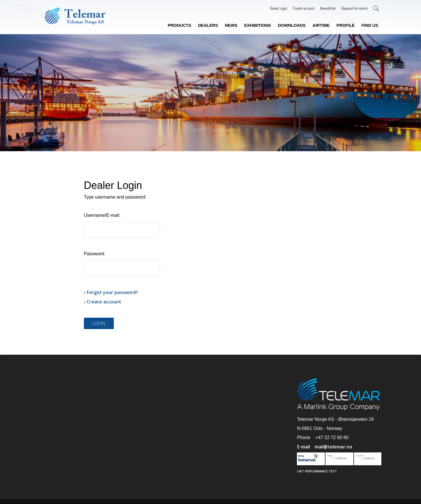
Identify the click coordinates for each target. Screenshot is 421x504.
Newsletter (328, 8)
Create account (304, 8)
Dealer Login (279, 8)
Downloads (292, 25)
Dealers (208, 25)
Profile (346, 25)
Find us (370, 25)
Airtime (321, 25)
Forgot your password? (112, 292)
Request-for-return (355, 8)
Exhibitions (258, 25)
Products (179, 25)
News (231, 25)
